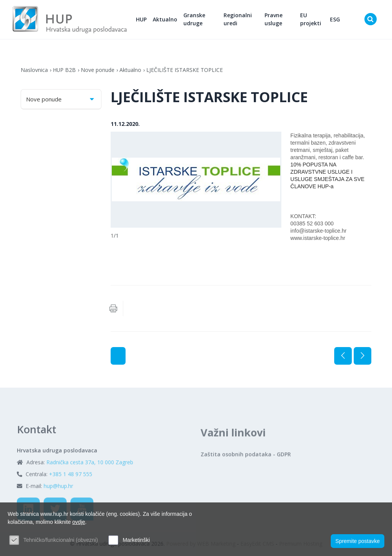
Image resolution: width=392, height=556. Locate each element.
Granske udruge (195, 20)
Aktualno (165, 19)
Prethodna (343, 356)
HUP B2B (65, 70)
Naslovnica (34, 70)
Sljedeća (363, 356)
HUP (142, 19)
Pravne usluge (274, 20)
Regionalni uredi (238, 20)
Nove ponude (98, 70)
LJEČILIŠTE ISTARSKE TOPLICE (185, 70)
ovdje (79, 522)
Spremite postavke (358, 541)
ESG (335, 19)
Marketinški (136, 540)
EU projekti (311, 20)
